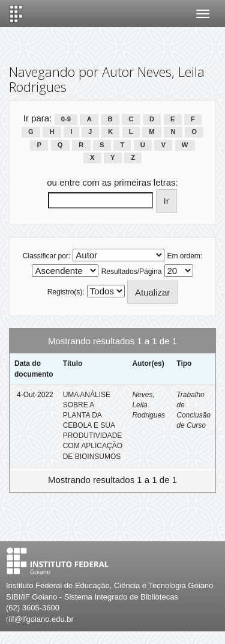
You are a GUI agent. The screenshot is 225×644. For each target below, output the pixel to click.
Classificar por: (46, 256)
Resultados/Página (132, 272)
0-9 (66, 119)
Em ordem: (185, 256)
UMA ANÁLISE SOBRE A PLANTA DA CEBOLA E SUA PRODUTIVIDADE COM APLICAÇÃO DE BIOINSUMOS (93, 426)
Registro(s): (66, 292)
